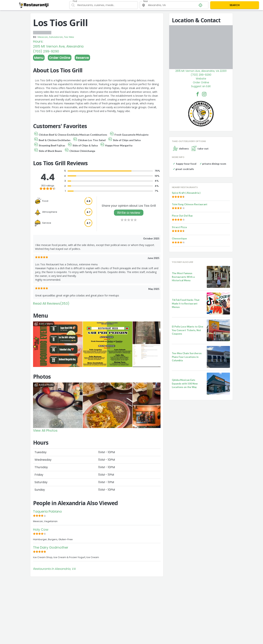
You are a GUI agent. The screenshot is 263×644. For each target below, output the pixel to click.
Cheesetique (179, 238)
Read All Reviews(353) (51, 303)
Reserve (82, 58)
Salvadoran (56, 37)
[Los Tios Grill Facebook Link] (198, 94)
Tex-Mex (69, 37)
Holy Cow (41, 530)
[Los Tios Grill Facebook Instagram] (204, 94)
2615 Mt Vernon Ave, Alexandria (58, 46)
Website (201, 79)
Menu (39, 58)
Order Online (60, 58)
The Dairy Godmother (51, 547)
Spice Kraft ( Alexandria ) (186, 193)
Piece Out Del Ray (182, 216)
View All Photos (45, 430)
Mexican (43, 37)
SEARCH (235, 5)
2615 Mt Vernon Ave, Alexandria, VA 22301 (201, 71)
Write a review (129, 213)
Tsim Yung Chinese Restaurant (190, 204)
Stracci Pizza (179, 227)
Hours (38, 41)
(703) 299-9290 (46, 51)
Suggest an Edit (201, 86)
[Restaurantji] (34, 5)
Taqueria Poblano (47, 511)
